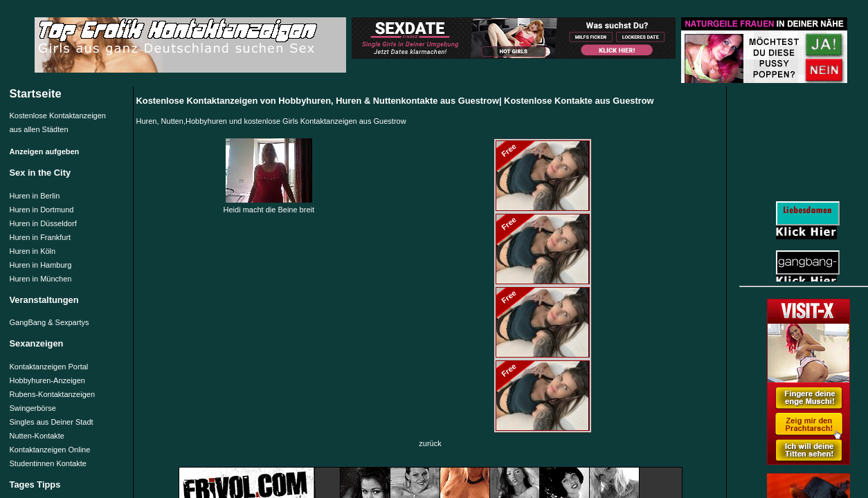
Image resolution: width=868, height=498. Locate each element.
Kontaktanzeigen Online (50, 450)
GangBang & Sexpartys (49, 322)
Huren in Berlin (35, 196)
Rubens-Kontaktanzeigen (53, 394)
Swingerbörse (33, 408)
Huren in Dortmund (42, 210)
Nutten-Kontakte (37, 436)
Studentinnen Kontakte (48, 463)
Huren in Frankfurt (40, 237)
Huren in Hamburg (41, 265)
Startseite (36, 93)
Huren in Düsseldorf (43, 223)
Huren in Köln (33, 251)
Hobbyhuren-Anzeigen (47, 380)
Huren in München (41, 279)
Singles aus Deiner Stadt (52, 422)
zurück (430, 443)
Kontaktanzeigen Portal (49, 367)
